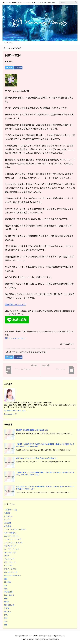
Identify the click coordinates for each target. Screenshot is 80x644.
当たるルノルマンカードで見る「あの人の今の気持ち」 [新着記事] (37, 458)
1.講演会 (7, 513)
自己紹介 (44, 2)
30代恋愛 (8, 523)
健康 (6, 579)
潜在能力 (7, 612)
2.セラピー (8, 516)
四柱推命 (7, 582)
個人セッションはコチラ (15, 338)
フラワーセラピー (11, 569)
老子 (6, 621)
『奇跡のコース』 (11, 510)
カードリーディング (12, 549)
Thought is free (53, 639)
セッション (8, 2)
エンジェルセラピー (12, 536)
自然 (6, 625)
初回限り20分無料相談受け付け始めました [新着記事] (32, 430)
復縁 (6, 598)
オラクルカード (10, 546)
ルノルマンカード (11, 572)
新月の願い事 (9, 605)
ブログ (37, 2)
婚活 (6, 589)
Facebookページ (10, 414)
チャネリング (9, 559)
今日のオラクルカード (12, 575)
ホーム (8, 48)
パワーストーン (10, 562)
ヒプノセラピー (28, 2)
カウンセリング (10, 552)
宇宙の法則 (8, 592)
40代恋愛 (8, 526)
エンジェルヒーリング (12, 539)
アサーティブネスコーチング (15, 529)
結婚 (6, 618)
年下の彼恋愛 (9, 595)
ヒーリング (8, 566)
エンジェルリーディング (13, 543)
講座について (17, 2)
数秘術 (7, 602)
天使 (6, 585)
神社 (6, 615)
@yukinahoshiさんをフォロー (15, 411)
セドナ (7, 556)
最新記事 (52, 2)
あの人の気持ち (10, 533)
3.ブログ (18, 48)
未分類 (7, 608)
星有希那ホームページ (15, 304)
